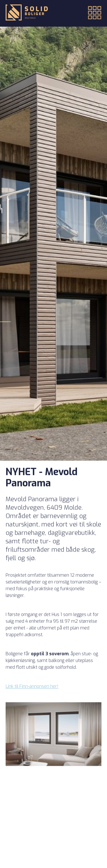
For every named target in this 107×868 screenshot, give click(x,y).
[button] (91, 13)
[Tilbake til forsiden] (27, 13)
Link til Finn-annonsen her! (32, 690)
